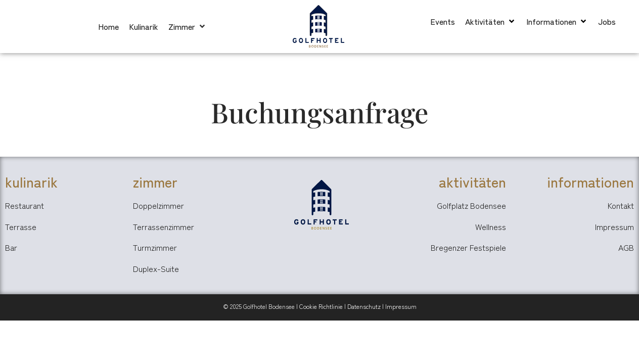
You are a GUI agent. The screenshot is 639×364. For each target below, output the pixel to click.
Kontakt (621, 205)
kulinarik (31, 181)
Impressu (398, 306)
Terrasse (21, 226)
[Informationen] (557, 21)
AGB (626, 247)
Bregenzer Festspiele (468, 247)
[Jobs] (607, 21)
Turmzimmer (155, 247)
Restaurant (25, 205)
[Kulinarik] (144, 27)
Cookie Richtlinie (321, 306)
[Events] (443, 21)
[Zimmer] (188, 27)
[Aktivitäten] (491, 21)
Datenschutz (364, 306)
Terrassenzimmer (164, 226)
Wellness (491, 226)
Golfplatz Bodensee (471, 205)
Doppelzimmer (158, 205)
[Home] (108, 27)
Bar (11, 247)
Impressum (614, 226)
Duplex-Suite (156, 268)
